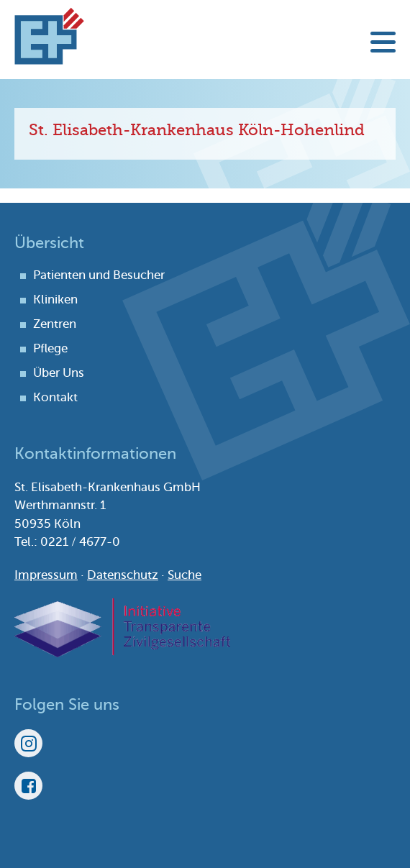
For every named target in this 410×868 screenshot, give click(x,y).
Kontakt (55, 397)
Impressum (46, 575)
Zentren (55, 324)
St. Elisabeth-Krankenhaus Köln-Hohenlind (49, 36)
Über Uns (59, 373)
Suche (184, 575)
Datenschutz (123, 575)
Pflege (50, 348)
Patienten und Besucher (99, 275)
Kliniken (55, 300)
